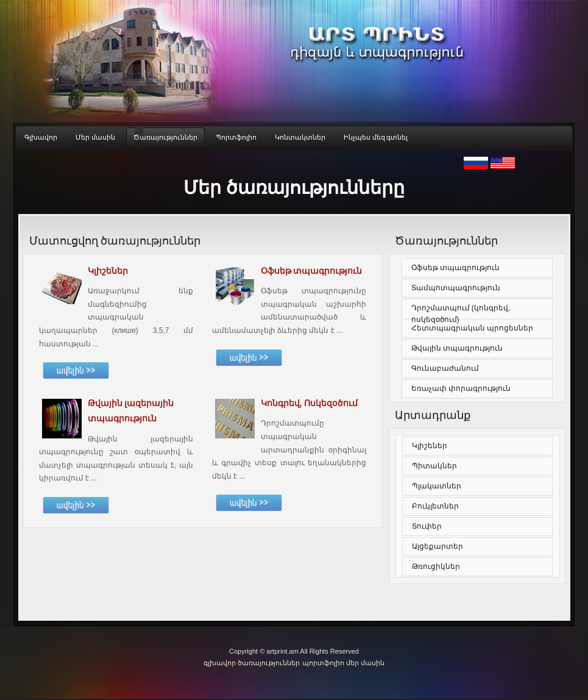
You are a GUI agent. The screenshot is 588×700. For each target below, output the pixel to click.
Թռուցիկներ (436, 566)
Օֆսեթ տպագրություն (455, 268)
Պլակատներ (437, 486)
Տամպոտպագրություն (456, 288)
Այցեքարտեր (437, 546)
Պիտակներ (434, 466)
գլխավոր (221, 663)
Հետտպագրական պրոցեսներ (472, 328)
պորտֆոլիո (323, 663)
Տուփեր (427, 526)
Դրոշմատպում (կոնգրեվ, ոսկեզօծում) (461, 314)
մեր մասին (365, 663)
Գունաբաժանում (445, 368)
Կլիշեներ (430, 446)
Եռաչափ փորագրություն (461, 388)
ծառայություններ (269, 663)
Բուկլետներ (435, 506)
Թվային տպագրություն (457, 348)
